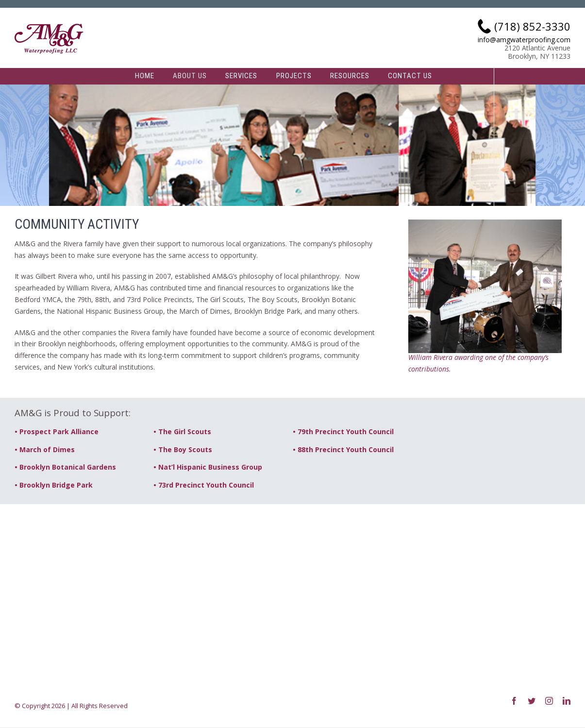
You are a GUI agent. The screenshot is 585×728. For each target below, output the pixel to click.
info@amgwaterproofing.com (524, 40)
